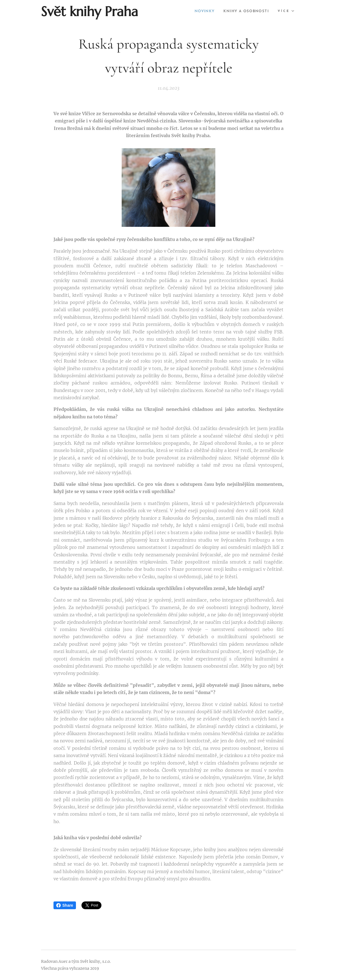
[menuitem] (198, 11)
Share (65, 905)
